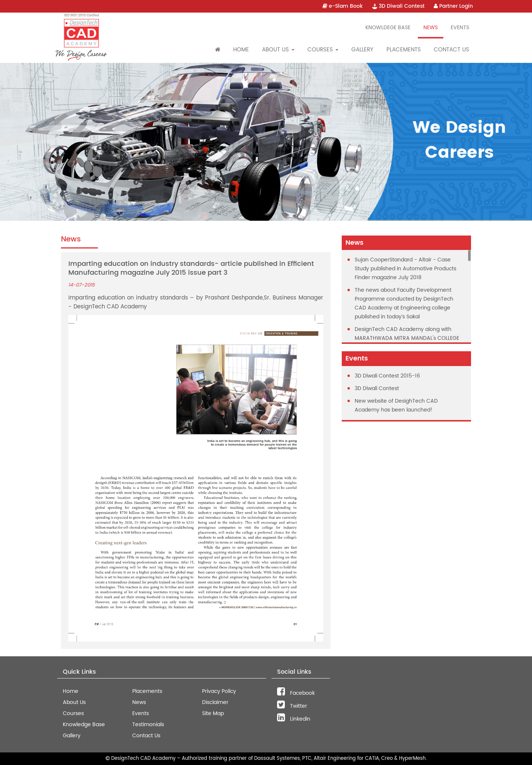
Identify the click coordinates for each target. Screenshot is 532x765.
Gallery (362, 50)
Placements (404, 50)
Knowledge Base (84, 725)
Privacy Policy (219, 691)
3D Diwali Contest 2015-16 (387, 376)
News (431, 28)
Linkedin (294, 719)
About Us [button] (278, 50)
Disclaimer (215, 702)
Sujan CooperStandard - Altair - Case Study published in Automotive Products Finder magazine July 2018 (405, 269)
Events (460, 28)
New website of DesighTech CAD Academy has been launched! (396, 405)
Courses (73, 713)
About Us (74, 702)
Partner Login (453, 6)
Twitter (292, 706)
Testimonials (148, 725)
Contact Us (451, 50)
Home (241, 50)
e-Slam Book (343, 6)
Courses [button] (323, 50)
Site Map (213, 713)
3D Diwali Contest (398, 6)
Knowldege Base (388, 28)
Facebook (296, 693)
